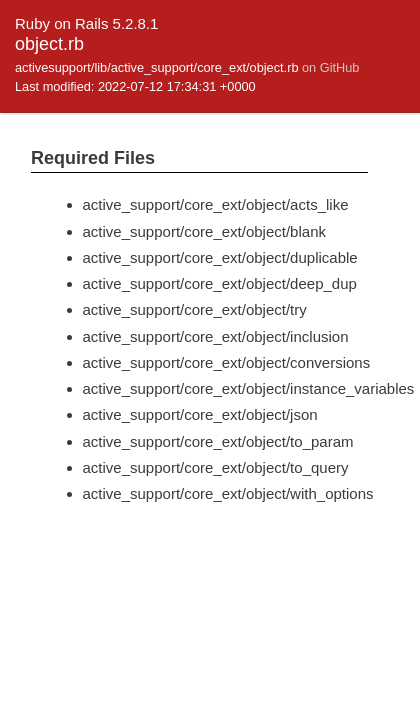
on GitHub (330, 67)
